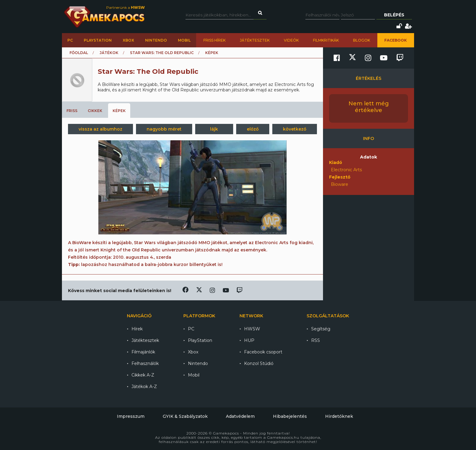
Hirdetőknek (339, 416)
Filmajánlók (143, 352)
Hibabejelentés (290, 416)
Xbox (128, 40)
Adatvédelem (240, 416)
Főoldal (79, 53)
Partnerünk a (126, 7)
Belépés (394, 15)
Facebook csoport (263, 352)
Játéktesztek (255, 40)
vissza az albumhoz (100, 129)
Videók (291, 40)
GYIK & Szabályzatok (185, 416)
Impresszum (131, 416)
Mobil (184, 40)
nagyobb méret (164, 129)
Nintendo (156, 40)
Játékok (109, 53)
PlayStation (98, 40)
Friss (72, 111)
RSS (316, 340)
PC (70, 40)
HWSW (252, 329)
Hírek (137, 329)
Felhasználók (145, 363)
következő (295, 129)
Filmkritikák (326, 40)
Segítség (321, 329)
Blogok (362, 40)
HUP (249, 340)
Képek (119, 111)
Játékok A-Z (144, 387)
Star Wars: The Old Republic (162, 53)
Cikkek (95, 111)
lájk (214, 129)
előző (253, 129)
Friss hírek (214, 40)
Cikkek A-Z (143, 375)
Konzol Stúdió (259, 363)
